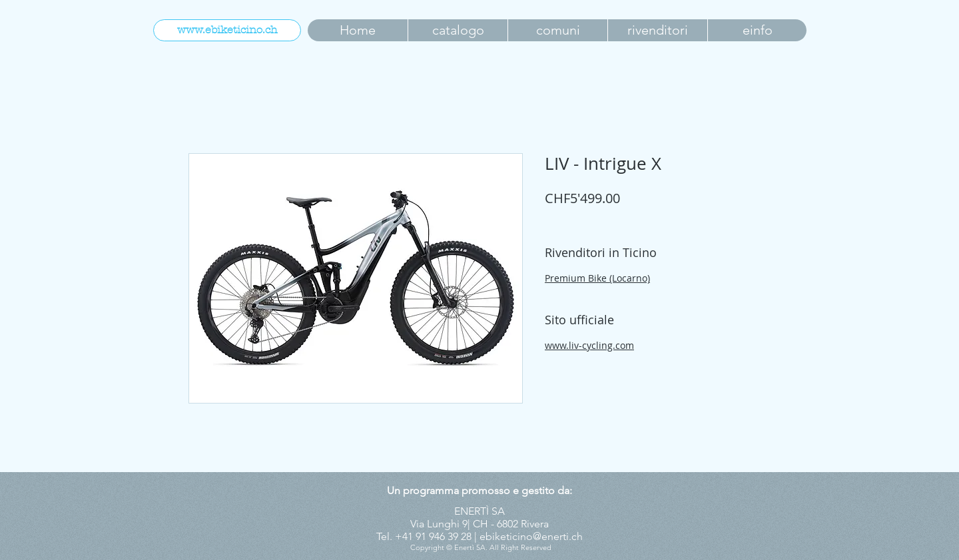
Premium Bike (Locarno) (597, 278)
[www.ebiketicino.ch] (227, 30)
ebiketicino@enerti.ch (531, 536)
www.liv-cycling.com (589, 345)
